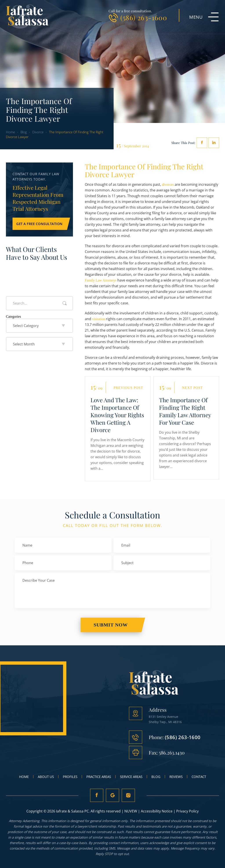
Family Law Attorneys (101, 280)
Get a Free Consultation (39, 224)
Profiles (70, 777)
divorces (168, 185)
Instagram (129, 795)
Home (24, 777)
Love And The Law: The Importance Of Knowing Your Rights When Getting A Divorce (117, 415)
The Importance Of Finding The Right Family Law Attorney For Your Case (185, 411)
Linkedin (214, 143)
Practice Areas (99, 777)
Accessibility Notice (157, 811)
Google (112, 795)
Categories (13, 317)
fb (96, 795)
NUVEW (131, 811)
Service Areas (131, 777)
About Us (46, 777)
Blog (156, 777)
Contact (199, 777)
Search (65, 303)
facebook (202, 143)
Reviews (176, 777)
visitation (99, 319)
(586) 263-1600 (144, 18)
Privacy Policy (187, 811)
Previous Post (128, 388)
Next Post (193, 388)
